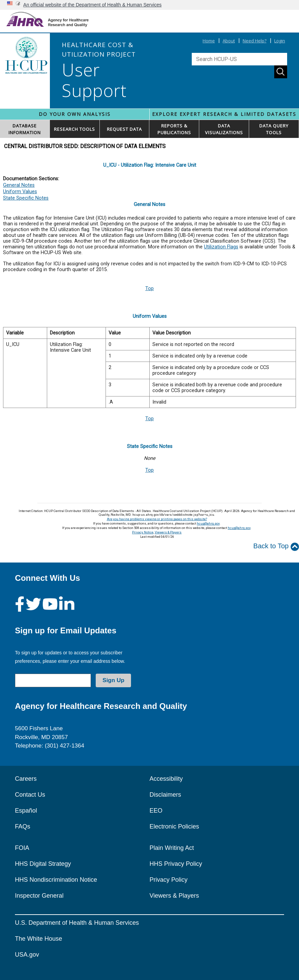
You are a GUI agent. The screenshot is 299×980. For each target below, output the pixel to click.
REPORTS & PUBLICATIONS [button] (174, 129)
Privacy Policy (169, 880)
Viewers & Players (168, 532)
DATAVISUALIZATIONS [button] (224, 129)
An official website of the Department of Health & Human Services (93, 5)
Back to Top (276, 546)
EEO (156, 811)
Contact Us (30, 795)
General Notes (19, 185)
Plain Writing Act (172, 848)
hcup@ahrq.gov (208, 523)
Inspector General (39, 896)
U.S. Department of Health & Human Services (77, 923)
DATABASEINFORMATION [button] (25, 129)
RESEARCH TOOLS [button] (74, 129)
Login (280, 41)
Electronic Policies (174, 826)
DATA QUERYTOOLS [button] (274, 129)
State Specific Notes (26, 198)
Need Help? (255, 41)
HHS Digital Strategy (43, 864)
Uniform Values (20, 192)
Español (26, 811)
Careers (26, 779)
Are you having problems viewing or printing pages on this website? (157, 519)
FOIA (22, 848)
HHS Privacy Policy (176, 864)
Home (209, 41)
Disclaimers (165, 795)
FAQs (23, 826)
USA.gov (27, 955)
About (229, 41)
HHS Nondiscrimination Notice (56, 880)
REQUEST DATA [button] (124, 129)
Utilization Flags (221, 247)
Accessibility (166, 779)
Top (149, 289)
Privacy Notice (143, 532)
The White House (39, 939)
